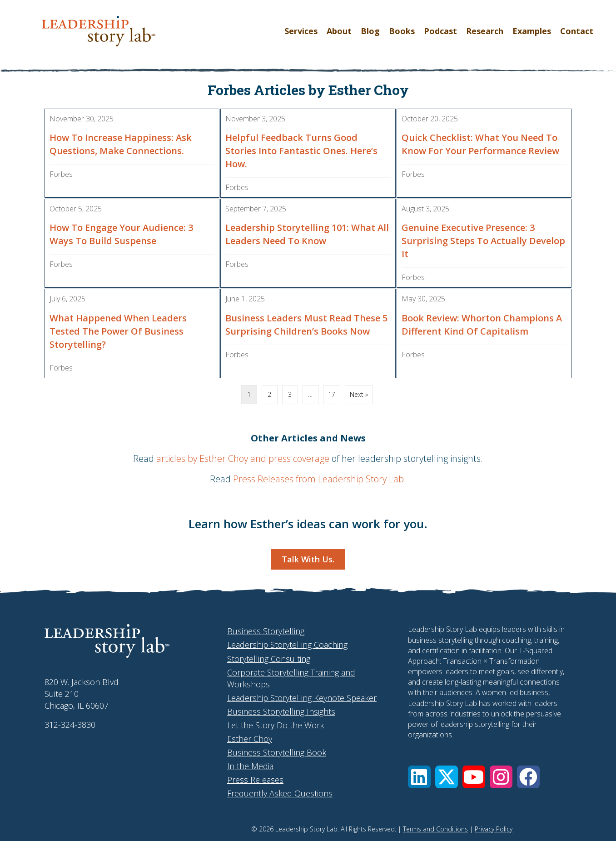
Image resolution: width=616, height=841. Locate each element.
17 (332, 394)
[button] (419, 777)
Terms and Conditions (435, 829)
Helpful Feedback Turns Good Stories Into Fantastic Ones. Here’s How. (301, 151)
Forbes (61, 174)
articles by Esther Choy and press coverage (243, 458)
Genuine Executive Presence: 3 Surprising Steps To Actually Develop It (483, 241)
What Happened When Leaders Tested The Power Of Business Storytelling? (118, 331)
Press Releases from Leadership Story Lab (318, 479)
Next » (359, 394)
